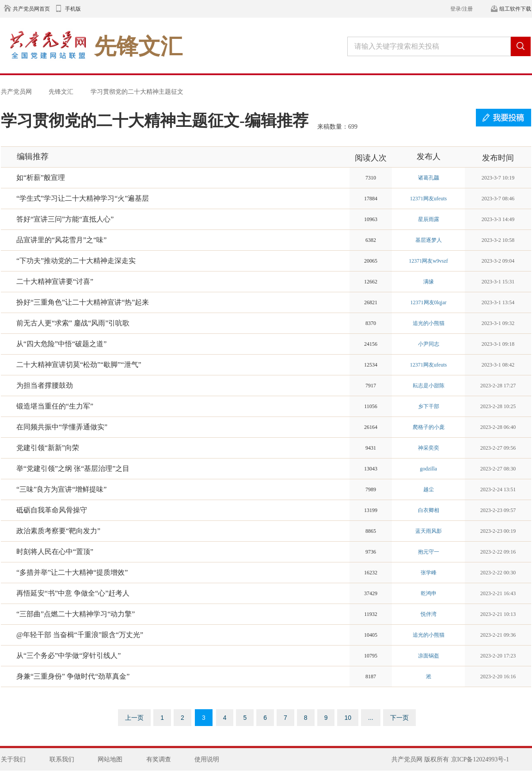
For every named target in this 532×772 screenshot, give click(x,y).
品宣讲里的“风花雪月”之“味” (61, 240)
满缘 (429, 282)
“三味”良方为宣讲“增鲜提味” (61, 489)
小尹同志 (429, 344)
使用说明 (207, 759)
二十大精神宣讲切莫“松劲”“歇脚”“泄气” (79, 365)
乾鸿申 (429, 593)
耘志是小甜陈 (429, 386)
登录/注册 (462, 9)
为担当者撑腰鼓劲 (45, 385)
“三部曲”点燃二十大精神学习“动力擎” (76, 614)
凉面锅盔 (429, 656)
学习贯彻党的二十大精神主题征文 (137, 92)
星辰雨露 (429, 219)
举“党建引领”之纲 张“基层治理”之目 (73, 468)
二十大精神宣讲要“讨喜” (55, 281)
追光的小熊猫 (429, 323)
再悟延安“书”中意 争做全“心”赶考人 (73, 593)
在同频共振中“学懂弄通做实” (62, 427)
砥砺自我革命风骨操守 (52, 510)
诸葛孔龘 (429, 178)
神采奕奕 (429, 448)
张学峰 (429, 573)
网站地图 (110, 759)
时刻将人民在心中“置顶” (55, 552)
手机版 (73, 9)
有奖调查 (159, 759)
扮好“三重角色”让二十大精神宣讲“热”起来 (83, 302)
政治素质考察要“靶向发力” (58, 531)
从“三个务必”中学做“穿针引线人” (68, 655)
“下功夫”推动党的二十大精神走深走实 (76, 261)
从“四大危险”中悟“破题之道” (61, 344)
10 (348, 718)
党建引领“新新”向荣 (48, 448)
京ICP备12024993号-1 (480, 759)
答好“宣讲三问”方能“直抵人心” (65, 219)
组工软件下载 (515, 9)
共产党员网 (16, 92)
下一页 (399, 718)
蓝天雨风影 (429, 531)
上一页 (134, 718)
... (371, 718)
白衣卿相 (429, 510)
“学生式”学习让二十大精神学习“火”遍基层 (83, 198)
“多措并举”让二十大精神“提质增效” (72, 572)
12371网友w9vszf (428, 261)
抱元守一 (429, 552)
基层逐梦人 (429, 240)
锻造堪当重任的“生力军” (55, 406)
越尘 (429, 489)
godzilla (428, 469)
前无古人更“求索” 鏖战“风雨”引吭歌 (73, 323)
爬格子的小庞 (429, 427)
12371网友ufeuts (428, 199)
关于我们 (13, 759)
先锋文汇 (61, 92)
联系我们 (62, 759)
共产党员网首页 (31, 9)
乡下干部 (429, 406)
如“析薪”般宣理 (41, 178)
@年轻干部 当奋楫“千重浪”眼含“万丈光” (80, 635)
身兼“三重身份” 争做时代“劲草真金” (73, 676)
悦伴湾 (429, 614)
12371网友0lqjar (429, 302)
